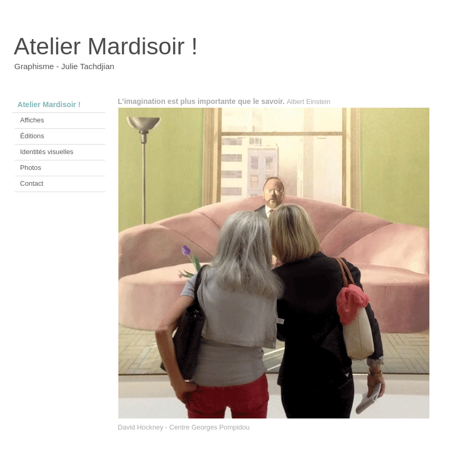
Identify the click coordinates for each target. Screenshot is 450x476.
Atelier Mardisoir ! (49, 104)
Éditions (32, 136)
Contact (32, 183)
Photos (31, 168)
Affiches (32, 120)
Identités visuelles (47, 152)
